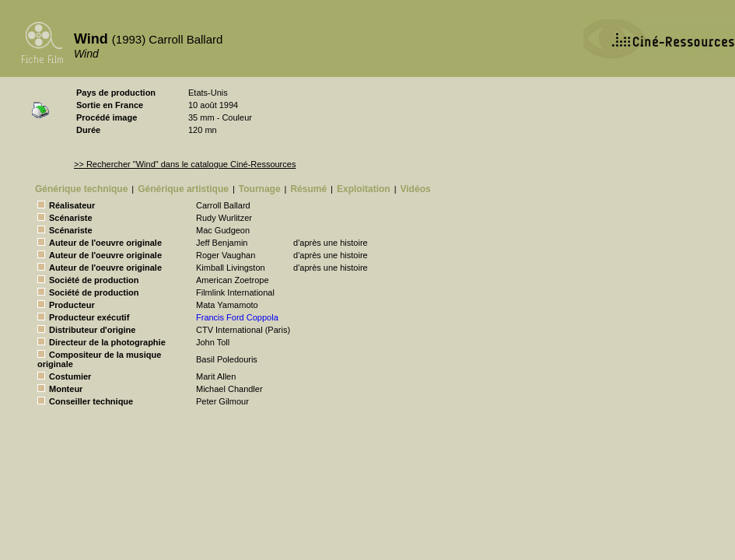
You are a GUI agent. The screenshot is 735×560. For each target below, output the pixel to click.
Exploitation (364, 189)
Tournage (260, 189)
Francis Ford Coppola (237, 317)
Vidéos (416, 189)
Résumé (308, 189)
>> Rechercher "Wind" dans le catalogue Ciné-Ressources (185, 164)
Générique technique (81, 189)
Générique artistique (183, 189)
